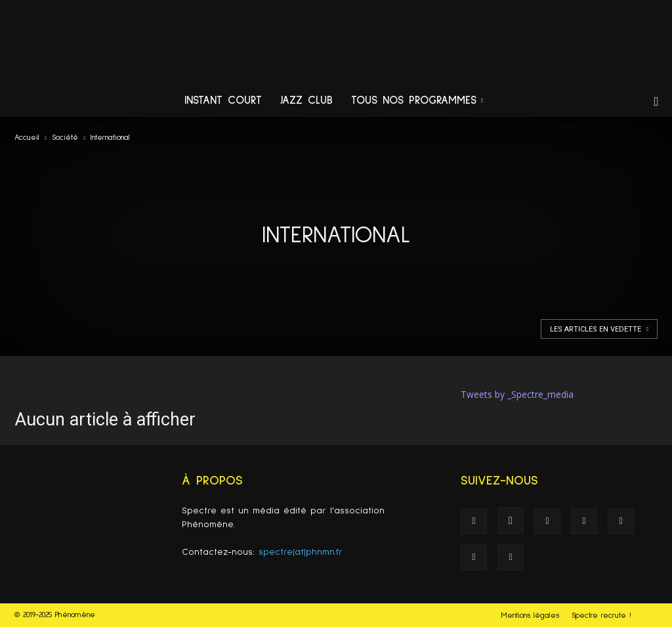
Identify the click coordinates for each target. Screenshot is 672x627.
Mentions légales (530, 616)
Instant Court (223, 101)
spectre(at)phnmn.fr (301, 552)
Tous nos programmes (417, 101)
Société (65, 138)
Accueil (27, 138)
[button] (656, 102)
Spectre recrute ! (601, 616)
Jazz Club (306, 101)
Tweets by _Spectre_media (517, 394)
